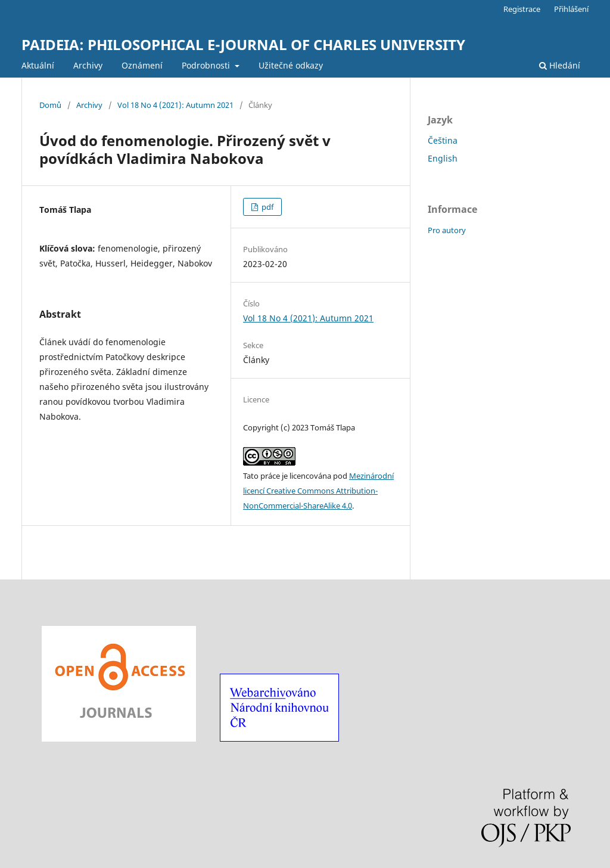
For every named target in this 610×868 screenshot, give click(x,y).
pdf (267, 207)
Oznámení (142, 65)
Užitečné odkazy (291, 65)
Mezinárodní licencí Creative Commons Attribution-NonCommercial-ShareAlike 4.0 (318, 491)
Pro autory (447, 230)
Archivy (88, 65)
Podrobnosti (207, 65)
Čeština (443, 140)
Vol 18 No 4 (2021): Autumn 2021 (175, 105)
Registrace (522, 9)
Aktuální (38, 65)
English (443, 158)
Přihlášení (571, 9)
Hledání (560, 65)
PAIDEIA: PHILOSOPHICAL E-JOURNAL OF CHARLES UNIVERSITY (243, 44)
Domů (50, 105)
